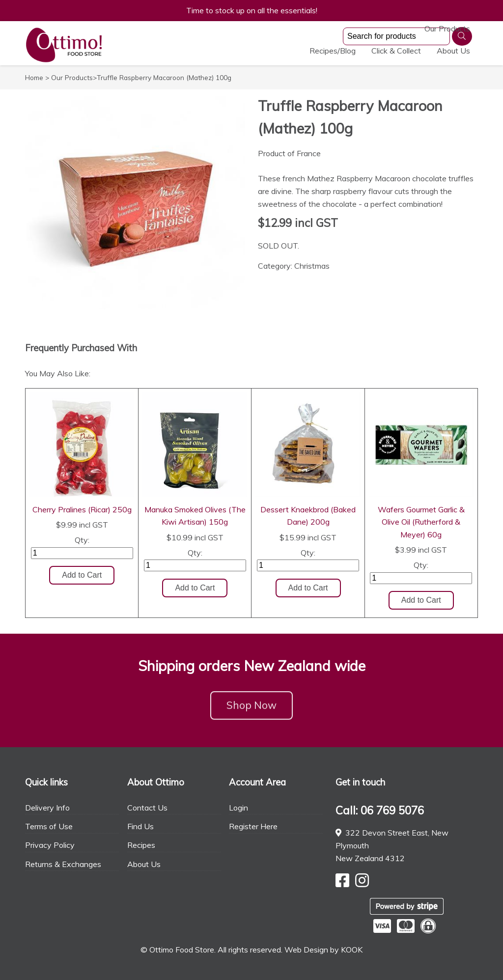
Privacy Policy (50, 845)
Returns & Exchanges (63, 864)
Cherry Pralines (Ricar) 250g (82, 509)
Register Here (253, 826)
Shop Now (251, 710)
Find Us (140, 826)
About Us (453, 51)
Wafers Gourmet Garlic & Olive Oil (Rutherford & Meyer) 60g (421, 522)
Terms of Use (49, 826)
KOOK (352, 950)
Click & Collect (396, 51)
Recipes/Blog (333, 51)
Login (238, 808)
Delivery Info (47, 808)
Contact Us (147, 808)
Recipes (141, 845)
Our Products (269, 51)
